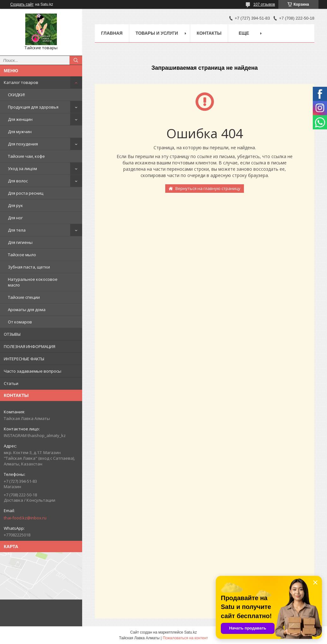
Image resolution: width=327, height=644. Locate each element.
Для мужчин (20, 132)
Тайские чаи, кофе (26, 156)
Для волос (18, 181)
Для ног (15, 218)
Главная (112, 33)
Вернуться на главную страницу (208, 188)
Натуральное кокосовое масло (33, 282)
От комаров (20, 322)
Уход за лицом (22, 168)
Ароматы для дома (27, 310)
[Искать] (76, 60)
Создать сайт (22, 4)
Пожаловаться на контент (185, 638)
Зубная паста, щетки (29, 267)
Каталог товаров (21, 82)
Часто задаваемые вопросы (33, 371)
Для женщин (20, 119)
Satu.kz (191, 632)
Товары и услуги (157, 33)
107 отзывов (264, 4)
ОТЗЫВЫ (12, 334)
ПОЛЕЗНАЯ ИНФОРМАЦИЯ (30, 346)
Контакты (209, 33)
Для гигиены (20, 242)
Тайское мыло (22, 255)
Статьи (11, 383)
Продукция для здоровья (33, 107)
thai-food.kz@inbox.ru (25, 518)
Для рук (15, 205)
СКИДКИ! (16, 95)
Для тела (17, 230)
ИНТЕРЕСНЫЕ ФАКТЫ (24, 359)
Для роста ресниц (26, 193)
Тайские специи (24, 297)
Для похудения (23, 144)
